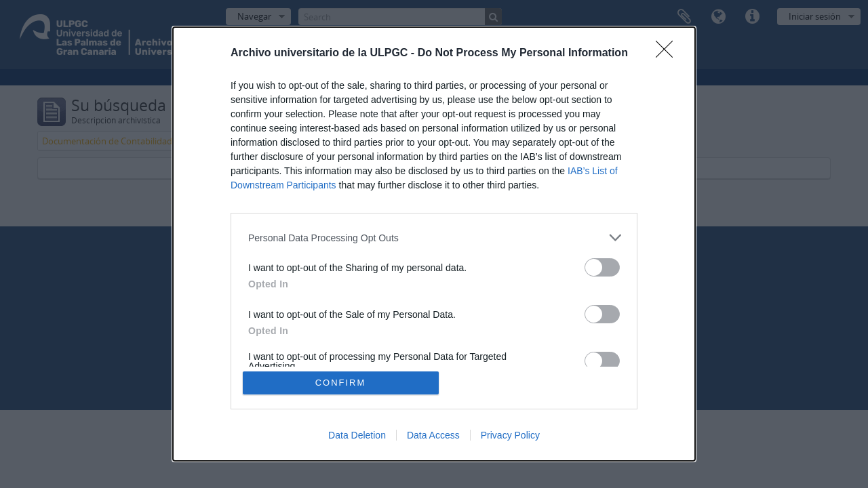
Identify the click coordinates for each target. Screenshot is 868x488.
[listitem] (434, 238)
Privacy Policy (510, 435)
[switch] (602, 267)
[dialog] (434, 244)
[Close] (669, 54)
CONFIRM (341, 383)
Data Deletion (357, 435)
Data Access (433, 435)
